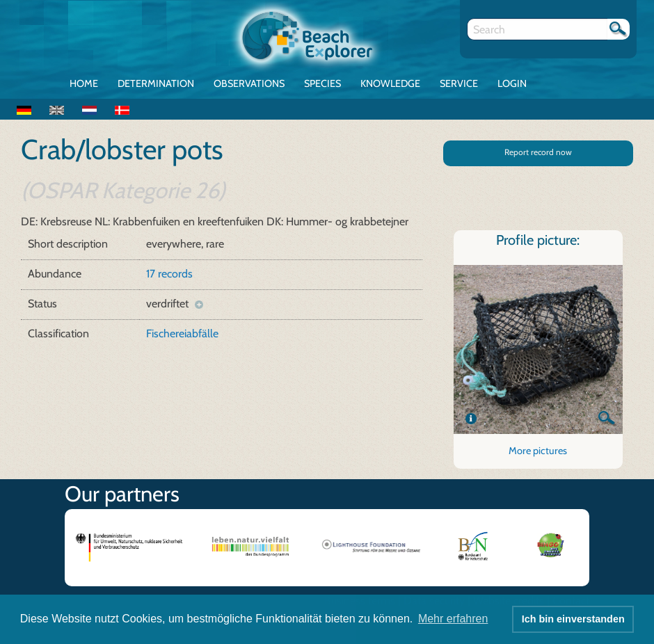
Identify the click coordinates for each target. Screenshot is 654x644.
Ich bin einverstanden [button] (573, 619)
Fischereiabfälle (182, 333)
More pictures (538, 451)
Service (459, 83)
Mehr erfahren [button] (453, 619)
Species (322, 83)
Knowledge (390, 83)
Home (84, 83)
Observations (249, 83)
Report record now (538, 152)
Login (512, 83)
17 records (169, 274)
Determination (156, 83)
